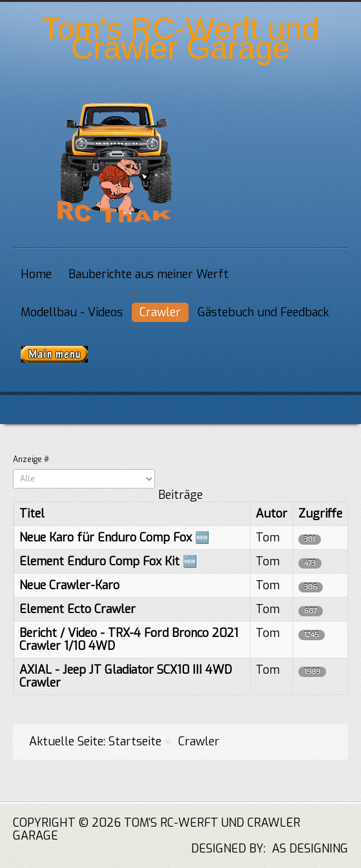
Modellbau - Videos (72, 312)
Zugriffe (320, 514)
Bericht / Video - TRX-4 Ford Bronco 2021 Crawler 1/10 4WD (129, 640)
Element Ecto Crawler (77, 609)
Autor (272, 514)
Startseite (135, 742)
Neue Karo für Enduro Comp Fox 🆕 (114, 538)
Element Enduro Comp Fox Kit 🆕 (108, 561)
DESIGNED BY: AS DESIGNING (263, 849)
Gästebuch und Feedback (263, 312)
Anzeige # (31, 459)
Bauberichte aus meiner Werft (149, 274)
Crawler (160, 312)
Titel (32, 514)
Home (36, 274)
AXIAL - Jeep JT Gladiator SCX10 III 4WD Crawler (126, 676)
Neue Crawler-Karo (69, 585)
